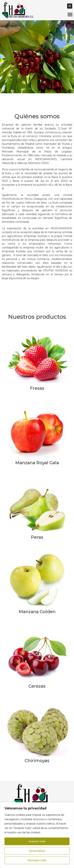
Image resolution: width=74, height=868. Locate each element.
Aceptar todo (37, 841)
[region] (37, 835)
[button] (70, 15)
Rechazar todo (37, 860)
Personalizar (37, 851)
